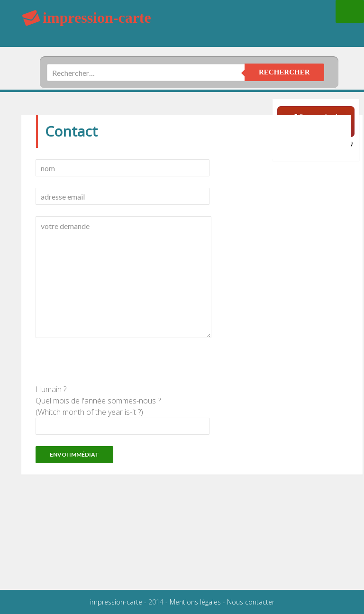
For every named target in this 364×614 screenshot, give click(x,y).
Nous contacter (251, 602)
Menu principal (350, 11)
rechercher (284, 72)
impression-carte (116, 602)
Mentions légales (195, 602)
